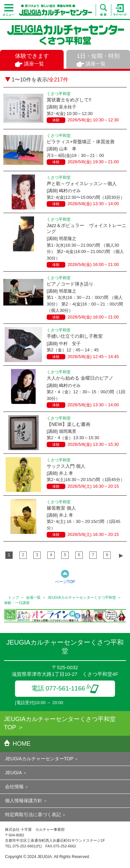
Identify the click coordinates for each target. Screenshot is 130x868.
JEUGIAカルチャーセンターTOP (39, 759)
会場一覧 (33, 597)
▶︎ (121, 555)
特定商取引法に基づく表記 (33, 814)
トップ (13, 597)
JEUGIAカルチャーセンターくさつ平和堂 (82, 597)
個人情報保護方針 (24, 801)
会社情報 (14, 787)
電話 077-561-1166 (65, 688)
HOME (17, 744)
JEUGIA (13, 773)
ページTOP (65, 582)
